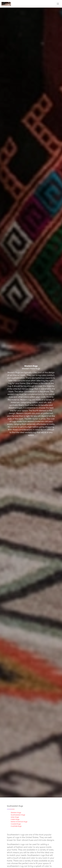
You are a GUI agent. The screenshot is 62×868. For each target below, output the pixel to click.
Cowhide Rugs (16, 826)
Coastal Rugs (16, 824)
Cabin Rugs (15, 819)
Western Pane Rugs (31, 369)
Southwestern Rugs (18, 815)
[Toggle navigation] (58, 4)
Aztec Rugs (15, 817)
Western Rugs (16, 813)
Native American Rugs (19, 822)
